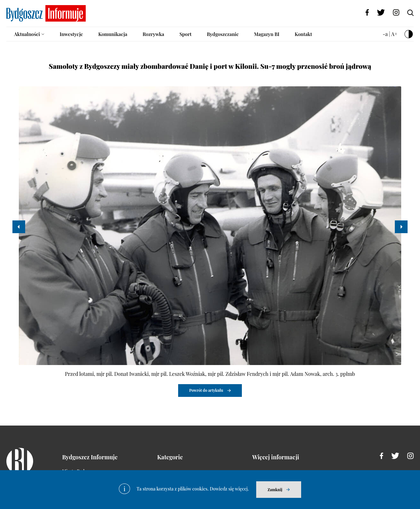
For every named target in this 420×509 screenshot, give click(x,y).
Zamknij (275, 490)
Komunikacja (113, 34)
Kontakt (304, 34)
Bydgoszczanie (223, 34)
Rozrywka (153, 34)
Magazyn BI (267, 34)
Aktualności (27, 34)
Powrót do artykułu (206, 390)
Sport (185, 34)
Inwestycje (71, 34)
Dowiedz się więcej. (229, 489)
